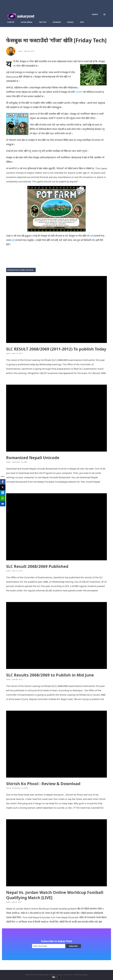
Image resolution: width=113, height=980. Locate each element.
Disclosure (68, 975)
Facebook (57, 22)
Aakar (47, 975)
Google (70, 22)
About (53, 975)
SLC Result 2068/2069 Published (37, 566)
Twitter (42, 22)
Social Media (27, 22)
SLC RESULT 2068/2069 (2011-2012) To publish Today (56, 349)
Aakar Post (29, 975)
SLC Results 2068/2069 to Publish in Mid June (50, 675)
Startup (11, 22)
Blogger (85, 975)
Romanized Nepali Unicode (33, 458)
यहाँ (91, 236)
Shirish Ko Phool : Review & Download (43, 784)
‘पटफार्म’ (79, 92)
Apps (82, 22)
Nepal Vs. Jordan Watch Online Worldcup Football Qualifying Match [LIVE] (55, 895)
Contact (60, 975)
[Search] (95, 14)
